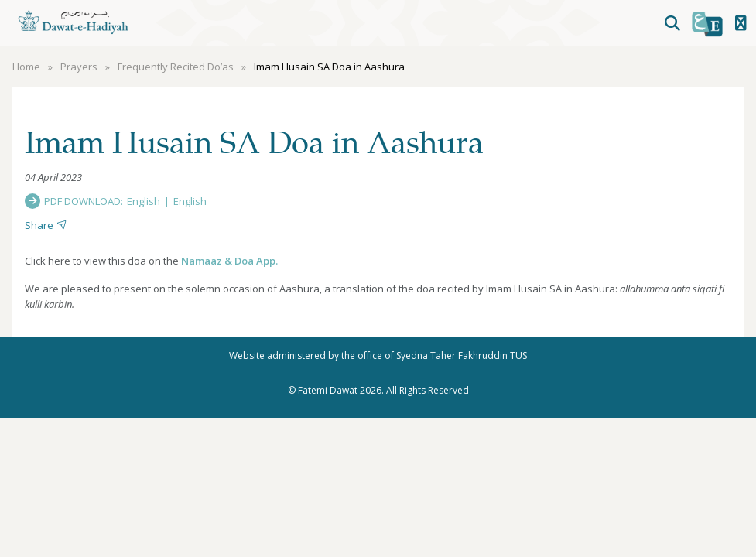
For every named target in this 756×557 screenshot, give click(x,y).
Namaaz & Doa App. (229, 261)
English (144, 201)
